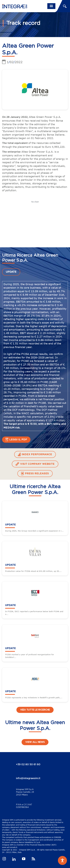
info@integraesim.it (28, 778)
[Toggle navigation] (51, 6)
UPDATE (11, 272)
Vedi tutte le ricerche (35, 710)
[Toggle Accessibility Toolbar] (62, 860)
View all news (35, 742)
